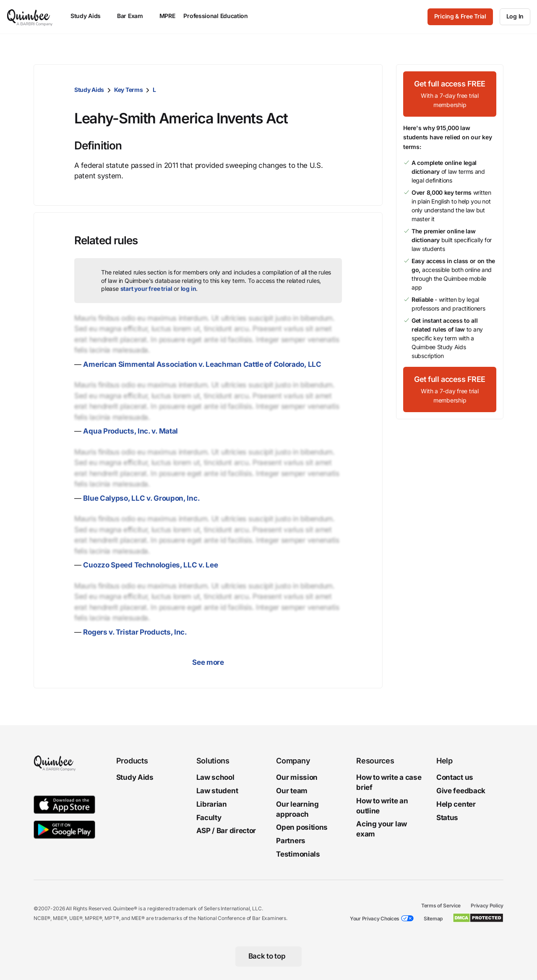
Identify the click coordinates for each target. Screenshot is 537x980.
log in (189, 289)
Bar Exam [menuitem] (134, 16)
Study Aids (89, 90)
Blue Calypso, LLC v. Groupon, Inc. (141, 498)
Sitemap (433, 919)
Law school (215, 777)
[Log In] (515, 17)
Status (447, 818)
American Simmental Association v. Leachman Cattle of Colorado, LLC (202, 364)
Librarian (212, 804)
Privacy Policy (487, 906)
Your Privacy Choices (375, 919)
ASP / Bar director (226, 831)
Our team (292, 791)
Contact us (455, 777)
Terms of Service (441, 906)
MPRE (167, 16)
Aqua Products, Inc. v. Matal (130, 431)
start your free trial (146, 289)
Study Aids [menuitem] (90, 16)
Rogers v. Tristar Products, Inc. (135, 632)
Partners (291, 841)
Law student (217, 791)
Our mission (297, 777)
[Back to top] (269, 956)
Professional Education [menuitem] (219, 16)
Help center (456, 804)
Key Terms (128, 90)
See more (208, 662)
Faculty (209, 818)
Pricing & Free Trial (460, 16)
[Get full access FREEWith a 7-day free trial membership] (450, 94)
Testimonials (298, 854)
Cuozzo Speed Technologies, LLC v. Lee (150, 565)
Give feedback (461, 791)
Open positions (302, 828)
